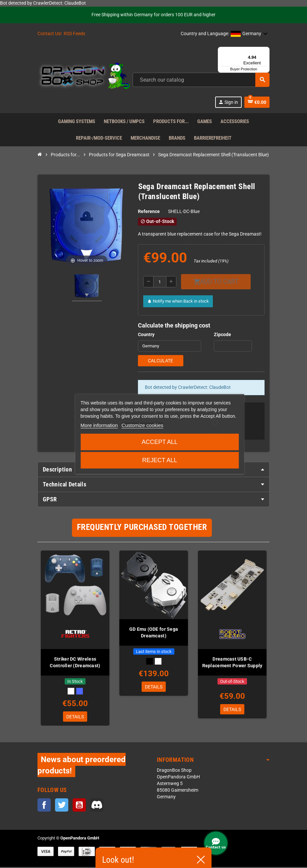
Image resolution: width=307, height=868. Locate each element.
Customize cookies (143, 425)
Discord (97, 806)
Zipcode (222, 335)
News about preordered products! (82, 766)
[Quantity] (160, 282)
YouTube (79, 806)
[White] (71, 691)
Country (146, 335)
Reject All (160, 460)
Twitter (62, 806)
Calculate (160, 361)
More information (99, 425)
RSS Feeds (74, 34)
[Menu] (266, 51)
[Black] (150, 661)
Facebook (44, 806)
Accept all (160, 442)
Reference (149, 212)
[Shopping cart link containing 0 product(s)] (257, 102)
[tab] (153, 484)
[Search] (201, 80)
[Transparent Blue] (80, 691)
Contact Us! (50, 34)
